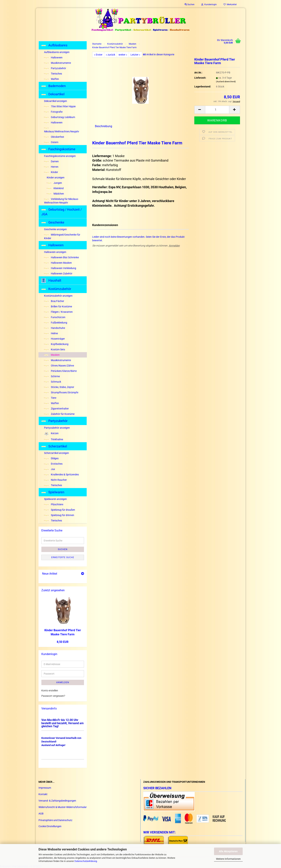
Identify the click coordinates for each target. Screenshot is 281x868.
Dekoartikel (53, 94)
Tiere (50, 398)
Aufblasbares (54, 45)
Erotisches (53, 464)
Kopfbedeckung (56, 344)
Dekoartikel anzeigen (56, 101)
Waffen (51, 79)
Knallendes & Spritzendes (61, 474)
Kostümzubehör (56, 289)
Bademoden (54, 86)
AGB (41, 814)
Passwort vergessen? (53, 696)
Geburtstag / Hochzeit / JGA (62, 212)
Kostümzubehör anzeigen (58, 296)
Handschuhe (55, 328)
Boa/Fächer (54, 301)
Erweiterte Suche (63, 557)
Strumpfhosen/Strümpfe (61, 392)
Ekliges (51, 458)
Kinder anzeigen (56, 178)
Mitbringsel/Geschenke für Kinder (62, 236)
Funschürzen (55, 317)
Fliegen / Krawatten (58, 312)
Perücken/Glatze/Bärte (60, 371)
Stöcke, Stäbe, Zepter (59, 387)
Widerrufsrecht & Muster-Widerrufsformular (63, 807)
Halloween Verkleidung (60, 268)
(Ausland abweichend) (226, 82)
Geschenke (53, 222)
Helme (51, 333)
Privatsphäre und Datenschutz (55, 820)
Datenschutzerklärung (86, 861)
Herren (51, 167)
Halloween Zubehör (58, 274)
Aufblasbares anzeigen (57, 52)
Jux (50, 469)
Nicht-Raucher (55, 480)
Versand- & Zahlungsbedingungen (57, 801)
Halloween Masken (58, 263)
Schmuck (53, 382)
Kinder (51, 172)
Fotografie (53, 112)
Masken (52, 355)
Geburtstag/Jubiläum (60, 117)
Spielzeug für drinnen (59, 515)
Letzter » (135, 55)
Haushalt (51, 281)
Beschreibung (104, 126)
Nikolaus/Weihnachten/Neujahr (62, 130)
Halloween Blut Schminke (61, 257)
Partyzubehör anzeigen (57, 428)
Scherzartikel (54, 446)
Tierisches (53, 74)
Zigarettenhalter (56, 409)
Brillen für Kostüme (58, 306)
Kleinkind (55, 188)
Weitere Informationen (228, 859)
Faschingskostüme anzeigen (60, 156)
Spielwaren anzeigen (55, 499)
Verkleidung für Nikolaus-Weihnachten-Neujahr (61, 201)
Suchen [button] (190, 4)
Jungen (54, 183)
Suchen (63, 549)
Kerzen (51, 434)
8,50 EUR (63, 642)
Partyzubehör (55, 68)
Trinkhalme (54, 439)
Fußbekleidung (56, 323)
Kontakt (43, 794)
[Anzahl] (217, 110)
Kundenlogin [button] (209, 4)
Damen (51, 161)
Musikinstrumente (57, 63)
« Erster (98, 55)
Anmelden (174, 246)
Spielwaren (53, 492)
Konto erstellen (50, 690)
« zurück (111, 55)
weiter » (123, 55)
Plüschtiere (54, 504)
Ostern (51, 142)
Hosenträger (54, 339)
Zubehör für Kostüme (59, 414)
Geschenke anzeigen (55, 229)
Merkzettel (230, 4)
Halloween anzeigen (55, 252)
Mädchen (55, 194)
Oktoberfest (54, 137)
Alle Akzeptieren (228, 851)
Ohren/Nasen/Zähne (59, 366)
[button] (200, 110)
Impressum (45, 788)
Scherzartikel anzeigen (57, 453)
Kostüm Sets (55, 349)
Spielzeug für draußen (60, 510)
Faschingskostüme (58, 149)
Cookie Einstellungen (50, 826)
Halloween (53, 57)
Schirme (52, 376)
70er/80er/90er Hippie (60, 106)
